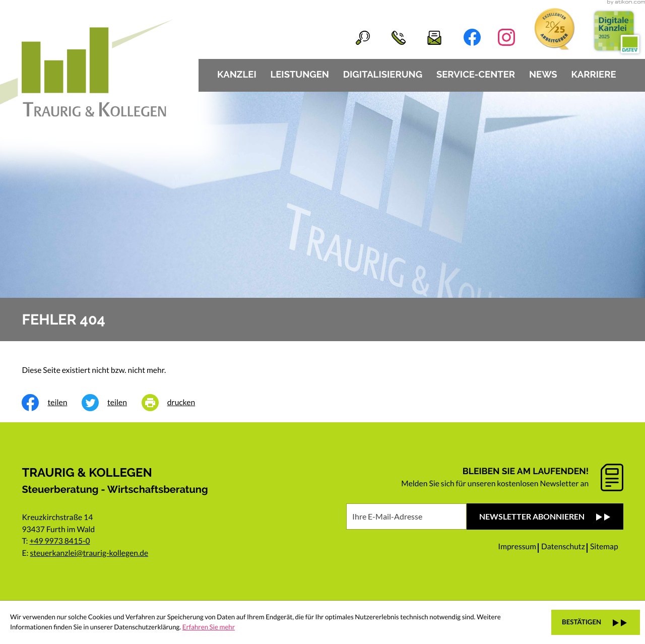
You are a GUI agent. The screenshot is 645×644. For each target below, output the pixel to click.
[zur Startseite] (98, 68)
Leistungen (300, 75)
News (543, 75)
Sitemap (604, 547)
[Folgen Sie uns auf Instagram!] (506, 37)
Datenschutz (563, 547)
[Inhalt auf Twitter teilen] (112, 403)
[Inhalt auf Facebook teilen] (52, 403)
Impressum (517, 547)
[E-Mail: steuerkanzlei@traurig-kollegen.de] (424, 38)
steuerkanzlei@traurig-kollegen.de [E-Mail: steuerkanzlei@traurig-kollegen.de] (89, 553)
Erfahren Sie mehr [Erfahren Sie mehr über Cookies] (209, 627)
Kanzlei (237, 75)
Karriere (593, 75)
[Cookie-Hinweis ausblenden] (596, 622)
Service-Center (476, 75)
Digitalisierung (383, 75)
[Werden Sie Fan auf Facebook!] (472, 37)
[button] (388, 38)
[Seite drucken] (176, 403)
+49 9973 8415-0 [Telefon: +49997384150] (59, 541)
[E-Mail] (407, 517)
